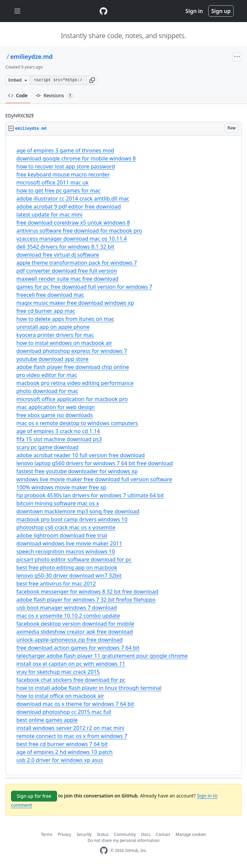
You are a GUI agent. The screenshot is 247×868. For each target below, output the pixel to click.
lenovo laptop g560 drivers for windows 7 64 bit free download (95, 463)
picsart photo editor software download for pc (74, 560)
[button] (92, 80)
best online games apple (47, 720)
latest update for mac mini (49, 215)
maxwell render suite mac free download (67, 279)
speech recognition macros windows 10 (66, 551)
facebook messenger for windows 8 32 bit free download (87, 592)
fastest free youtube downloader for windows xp (77, 471)
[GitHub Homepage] (104, 850)
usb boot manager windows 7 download (67, 608)
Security (84, 834)
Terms (47, 834)
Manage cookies (191, 834)
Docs (146, 834)
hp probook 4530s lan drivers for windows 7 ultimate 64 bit (90, 495)
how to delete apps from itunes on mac (65, 319)
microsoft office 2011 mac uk (52, 182)
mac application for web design (56, 407)
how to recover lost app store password (66, 166)
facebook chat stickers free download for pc (71, 680)
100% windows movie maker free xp (61, 487)
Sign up (221, 11)
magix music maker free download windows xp (75, 303)
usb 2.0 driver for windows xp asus (60, 760)
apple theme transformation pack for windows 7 (77, 263)
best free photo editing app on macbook (67, 568)
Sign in (194, 11)
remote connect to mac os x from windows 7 (72, 736)
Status (103, 834)
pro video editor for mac (47, 375)
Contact (163, 834)
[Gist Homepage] (103, 11)
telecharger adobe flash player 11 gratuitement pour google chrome (102, 656)
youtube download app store (52, 359)
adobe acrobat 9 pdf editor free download (69, 207)
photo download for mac (47, 391)
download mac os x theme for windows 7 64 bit (75, 704)
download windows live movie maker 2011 (69, 543)
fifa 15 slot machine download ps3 (59, 439)
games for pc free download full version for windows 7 (84, 287)
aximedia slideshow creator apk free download (75, 632)
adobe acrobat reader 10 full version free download (81, 455)
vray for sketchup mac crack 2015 (58, 672)
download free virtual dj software (58, 255)
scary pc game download (47, 447)
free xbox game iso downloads (55, 415)
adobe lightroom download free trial (62, 535)
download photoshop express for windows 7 (72, 351)
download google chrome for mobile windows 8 (76, 158)
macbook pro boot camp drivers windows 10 (72, 519)
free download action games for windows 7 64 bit (78, 648)
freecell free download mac (50, 295)
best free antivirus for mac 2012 (56, 584)
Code (18, 95)
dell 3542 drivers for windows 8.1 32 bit (65, 247)
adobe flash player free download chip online (73, 367)
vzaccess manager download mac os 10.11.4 (72, 239)
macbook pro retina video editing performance (75, 383)
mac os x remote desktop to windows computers (77, 423)
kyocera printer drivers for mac (55, 335)
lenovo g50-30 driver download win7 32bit (69, 576)
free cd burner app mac (46, 311)
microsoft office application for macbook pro (72, 399)
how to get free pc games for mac (58, 191)
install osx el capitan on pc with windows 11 (71, 664)
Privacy (64, 834)
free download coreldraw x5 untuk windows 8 (73, 223)
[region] (123, 455)
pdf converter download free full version (67, 271)
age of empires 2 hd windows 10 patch (64, 752)
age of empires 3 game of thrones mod (65, 150)
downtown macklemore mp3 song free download (78, 511)
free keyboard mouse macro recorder (63, 174)
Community (125, 834)
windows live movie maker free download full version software (94, 479)
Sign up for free (34, 796)
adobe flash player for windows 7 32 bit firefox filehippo (86, 600)
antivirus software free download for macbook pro (79, 231)
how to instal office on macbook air (60, 696)
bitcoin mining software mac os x (58, 503)
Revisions (55, 96)
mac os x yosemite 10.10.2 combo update (68, 616)
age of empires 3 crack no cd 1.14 (58, 431)
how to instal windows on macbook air (64, 343)
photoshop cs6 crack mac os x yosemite (66, 527)
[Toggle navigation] (17, 11)
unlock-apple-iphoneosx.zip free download (69, 640)
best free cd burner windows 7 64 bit (62, 744)
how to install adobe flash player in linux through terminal (89, 688)
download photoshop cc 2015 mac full (64, 712)
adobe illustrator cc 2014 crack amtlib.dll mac (73, 199)
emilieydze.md (32, 56)
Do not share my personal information (123, 840)
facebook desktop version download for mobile (75, 624)
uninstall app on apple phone (53, 327)
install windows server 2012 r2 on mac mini (70, 728)
